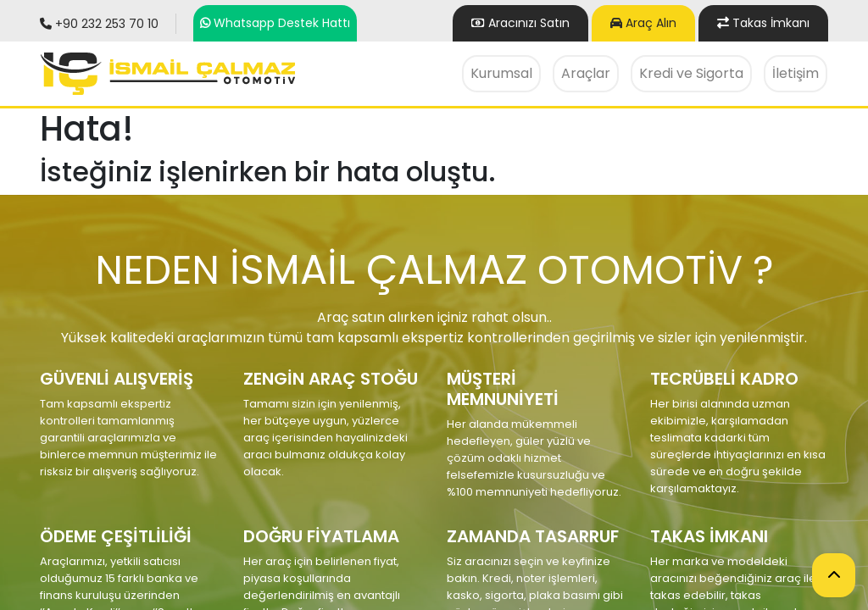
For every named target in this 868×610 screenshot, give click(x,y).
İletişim (796, 73)
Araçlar (586, 73)
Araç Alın (643, 23)
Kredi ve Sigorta (691, 73)
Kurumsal (501, 73)
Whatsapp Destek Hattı (282, 23)
